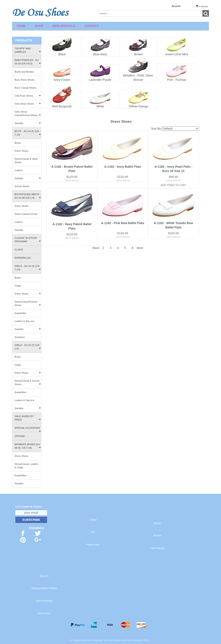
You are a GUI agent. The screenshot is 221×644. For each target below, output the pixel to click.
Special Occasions (28, 429)
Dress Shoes (21, 151)
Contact (92, 26)
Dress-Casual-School (26, 214)
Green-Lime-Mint (177, 54)
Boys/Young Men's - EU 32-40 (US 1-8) (28, 196)
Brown (138, 54)
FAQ (93, 532)
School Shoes (22, 186)
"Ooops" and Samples (28, 50)
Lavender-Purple (100, 80)
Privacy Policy (93, 545)
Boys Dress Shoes (24, 80)
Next (140, 239)
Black (62, 54)
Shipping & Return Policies (44, 588)
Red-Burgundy (62, 106)
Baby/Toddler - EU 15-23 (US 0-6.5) (28, 62)
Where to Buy (44, 613)
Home (21, 26)
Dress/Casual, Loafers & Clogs (26, 466)
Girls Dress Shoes (28, 104)
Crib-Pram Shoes (28, 96)
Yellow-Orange (138, 106)
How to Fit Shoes (44, 601)
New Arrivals (64, 26)
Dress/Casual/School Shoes (28, 303)
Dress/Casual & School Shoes (28, 383)
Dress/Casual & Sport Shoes (26, 161)
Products (24, 40)
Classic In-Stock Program (28, 240)
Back (96, 239)
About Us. (44, 576)
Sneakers (20, 337)
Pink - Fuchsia (177, 80)
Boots (18, 143)
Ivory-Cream (62, 80)
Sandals (28, 123)
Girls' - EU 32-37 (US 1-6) (28, 347)
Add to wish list (72, 179)
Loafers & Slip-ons (24, 321)
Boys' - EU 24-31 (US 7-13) (28, 133)
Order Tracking (157, 548)
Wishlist (157, 523)
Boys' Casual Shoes (25, 88)
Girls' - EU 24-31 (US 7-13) (28, 268)
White (100, 106)
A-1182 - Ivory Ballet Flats (123, 166)
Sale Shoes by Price (28, 418)
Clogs (19, 250)
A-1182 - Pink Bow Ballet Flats (123, 221)
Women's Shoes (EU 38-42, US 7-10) (28, 446)
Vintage (20, 436)
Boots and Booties (24, 72)
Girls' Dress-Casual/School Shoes (28, 113)
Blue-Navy (100, 54)
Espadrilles (23, 258)
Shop (39, 26)
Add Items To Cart (174, 184)
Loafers (18, 170)
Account (176, 6)
